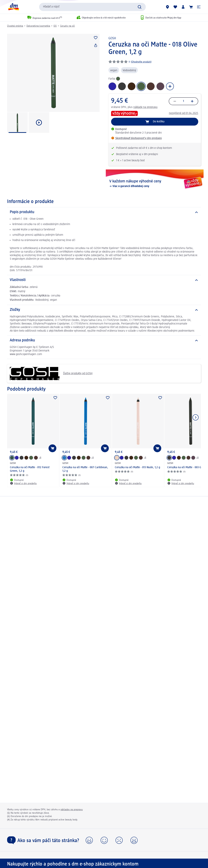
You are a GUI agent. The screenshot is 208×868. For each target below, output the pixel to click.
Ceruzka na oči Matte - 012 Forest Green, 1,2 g (30, 469)
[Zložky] (104, 310)
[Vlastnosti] (104, 280)
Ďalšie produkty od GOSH (51, 374)
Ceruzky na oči (67, 26)
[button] (199, 7)
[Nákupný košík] (191, 7)
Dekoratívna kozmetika (38, 26)
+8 (40, 458)
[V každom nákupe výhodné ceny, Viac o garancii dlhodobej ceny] (155, 184)
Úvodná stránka (15, 26)
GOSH (112, 38)
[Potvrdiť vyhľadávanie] (140, 7)
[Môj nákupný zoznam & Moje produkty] (175, 7)
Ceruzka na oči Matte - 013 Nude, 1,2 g (138, 467)
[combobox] (92, 7)
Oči (55, 26)
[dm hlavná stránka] (13, 7)
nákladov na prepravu (72, 810)
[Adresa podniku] (104, 340)
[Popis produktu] (104, 212)
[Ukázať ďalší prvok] (196, 417)
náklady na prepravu (145, 107)
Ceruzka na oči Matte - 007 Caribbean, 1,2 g (85, 469)
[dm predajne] (167, 7)
